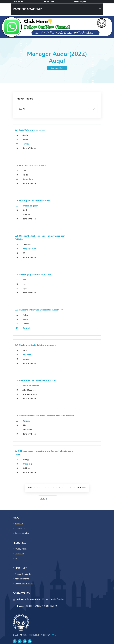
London (26, 324)
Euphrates (27, 430)
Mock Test (49, 2)
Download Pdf (57, 68)
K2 (24, 253)
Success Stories (22, 533)
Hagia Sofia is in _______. (30, 130)
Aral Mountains (30, 394)
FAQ (16, 558)
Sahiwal (26, 328)
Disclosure (19, 554)
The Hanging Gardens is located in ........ (36, 274)
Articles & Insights (23, 574)
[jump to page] (48, 498)
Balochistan (28, 179)
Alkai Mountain (29, 390)
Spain (25, 135)
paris (25, 350)
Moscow (26, 214)
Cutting (26, 468)
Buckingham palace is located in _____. (37, 201)
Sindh (25, 175)
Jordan (26, 421)
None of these (29, 148)
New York (27, 355)
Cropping (27, 464)
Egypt (25, 288)
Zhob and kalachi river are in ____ (34, 165)
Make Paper (80, 2)
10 (71, 488)
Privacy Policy (21, 549)
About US (19, 524)
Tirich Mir (27, 245)
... (65, 488)
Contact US (20, 528)
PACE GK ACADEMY (27, 9)
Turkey (26, 144)
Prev (30, 488)
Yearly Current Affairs (24, 584)
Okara (25, 319)
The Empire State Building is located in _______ (41, 345)
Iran (24, 284)
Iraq (24, 280)
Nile (24, 425)
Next (81, 488)
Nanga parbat (29, 249)
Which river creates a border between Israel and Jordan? (44, 416)
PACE (53, 635)
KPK (24, 171)
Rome (25, 140)
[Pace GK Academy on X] (20, 641)
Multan (26, 315)
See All (22, 109)
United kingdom (30, 206)
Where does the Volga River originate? (35, 380)
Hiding (26, 460)
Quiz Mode (18, 2)
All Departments (22, 579)
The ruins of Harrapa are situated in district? (39, 310)
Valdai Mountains (31, 386)
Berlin (25, 210)
